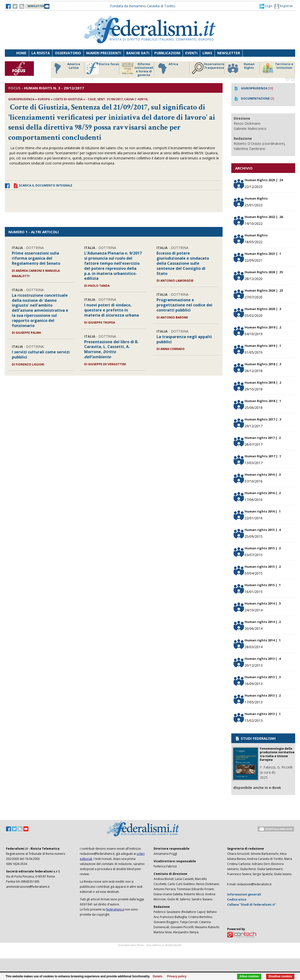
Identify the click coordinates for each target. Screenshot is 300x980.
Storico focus (103, 68)
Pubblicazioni (167, 53)
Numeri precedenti (104, 53)
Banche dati (138, 53)
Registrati (284, 6)
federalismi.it (115, 909)
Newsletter (229, 53)
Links (207, 53)
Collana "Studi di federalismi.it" (252, 905)
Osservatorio (68, 53)
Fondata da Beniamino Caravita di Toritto (143, 6)
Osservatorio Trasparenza (208, 68)
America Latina (66, 68)
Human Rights (241, 68)
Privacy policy (177, 976)
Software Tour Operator (150, 951)
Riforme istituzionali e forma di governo (137, 70)
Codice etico (237, 899)
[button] (266, 6)
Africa (167, 68)
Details (158, 976)
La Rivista (41, 53)
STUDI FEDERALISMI (255, 738)
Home (21, 53)
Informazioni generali (244, 894)
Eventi (191, 53)
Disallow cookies (280, 976)
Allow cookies (249, 976)
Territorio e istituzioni (277, 68)
